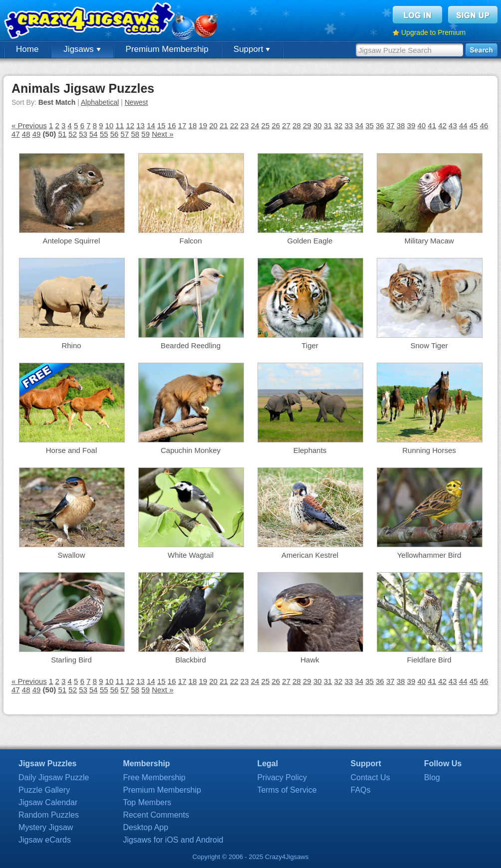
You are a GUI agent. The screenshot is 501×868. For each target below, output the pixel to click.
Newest (136, 102)
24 (255, 125)
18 (193, 125)
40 (421, 125)
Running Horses (429, 450)
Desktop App (145, 827)
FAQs (361, 790)
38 (401, 125)
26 (276, 125)
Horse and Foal (72, 450)
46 (484, 125)
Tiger (310, 345)
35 (370, 125)
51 (62, 134)
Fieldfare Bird (429, 660)
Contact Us (371, 777)
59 (145, 134)
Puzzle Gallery (44, 790)
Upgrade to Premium (433, 32)
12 (130, 125)
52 (73, 134)
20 (213, 125)
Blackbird (191, 660)
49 (37, 134)
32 (339, 125)
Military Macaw (429, 241)
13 (140, 125)
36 (380, 125)
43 (453, 125)
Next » (162, 134)
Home (27, 49)
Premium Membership (167, 49)
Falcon (190, 241)
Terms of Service (287, 790)
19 (203, 125)
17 (182, 125)
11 (120, 125)
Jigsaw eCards (45, 840)
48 (26, 134)
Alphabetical (100, 102)
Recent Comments (156, 815)
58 (135, 134)
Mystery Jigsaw (46, 827)
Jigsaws (82, 49)
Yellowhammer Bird (429, 555)
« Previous (29, 125)
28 (297, 125)
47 (16, 134)
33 (349, 125)
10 (110, 125)
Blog (432, 777)
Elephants (310, 450)
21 (224, 125)
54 (94, 134)
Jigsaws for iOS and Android (173, 840)
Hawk (310, 660)
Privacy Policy (282, 777)
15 (161, 125)
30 (318, 125)
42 (442, 125)
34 (359, 125)
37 (390, 125)
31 (328, 125)
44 (463, 125)
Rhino (71, 345)
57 (125, 134)
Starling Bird (71, 660)
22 (234, 125)
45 (474, 125)
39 (411, 125)
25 (266, 125)
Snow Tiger (429, 345)
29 (307, 125)
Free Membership (154, 777)
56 (115, 134)
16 (172, 125)
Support (252, 49)
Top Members (147, 802)
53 (83, 134)
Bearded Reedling (191, 345)
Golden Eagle (310, 241)
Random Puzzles (49, 815)
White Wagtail (191, 555)
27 (286, 125)
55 (104, 134)
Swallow (71, 555)
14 (151, 125)
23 (245, 125)
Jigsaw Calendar (48, 802)
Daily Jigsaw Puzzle (54, 777)
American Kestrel (310, 555)
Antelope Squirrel (71, 241)
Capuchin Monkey (191, 450)
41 (432, 125)
